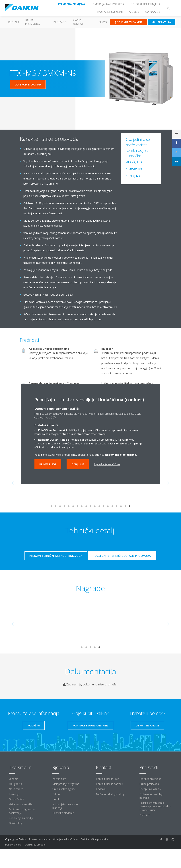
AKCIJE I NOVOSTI (79, 22)
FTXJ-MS (135, 176)
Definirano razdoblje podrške (151, 796)
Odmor (57, 794)
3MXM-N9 (136, 169)
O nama (14, 779)
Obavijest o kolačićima (65, 839)
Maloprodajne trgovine (66, 784)
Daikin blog (15, 823)
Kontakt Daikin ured (108, 779)
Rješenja (14, 22)
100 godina (15, 784)
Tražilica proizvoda (150, 779)
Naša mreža (16, 789)
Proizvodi (60, 22)
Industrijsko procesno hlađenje (65, 806)
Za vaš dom (59, 779)
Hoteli (56, 799)
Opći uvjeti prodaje (35, 845)
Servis (103, 22)
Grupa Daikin (16, 799)
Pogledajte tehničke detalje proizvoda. (122, 556)
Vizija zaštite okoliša (21, 804)
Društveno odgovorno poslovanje (22, 811)
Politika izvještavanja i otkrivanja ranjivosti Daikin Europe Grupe (155, 806)
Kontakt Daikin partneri (109, 784)
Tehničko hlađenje (63, 813)
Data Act (145, 815)
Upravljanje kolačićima (107, 464)
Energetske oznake (151, 789)
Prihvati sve (48, 464)
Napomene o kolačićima (121, 455)
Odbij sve (78, 464)
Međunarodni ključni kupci (111, 794)
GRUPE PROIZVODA (32, 22)
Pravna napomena (40, 839)
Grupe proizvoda (149, 784)
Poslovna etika (13, 845)
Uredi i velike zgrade (64, 789)
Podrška (101, 789)
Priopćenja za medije (21, 818)
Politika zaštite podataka (94, 839)
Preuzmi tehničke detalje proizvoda (56, 556)
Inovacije (14, 794)
